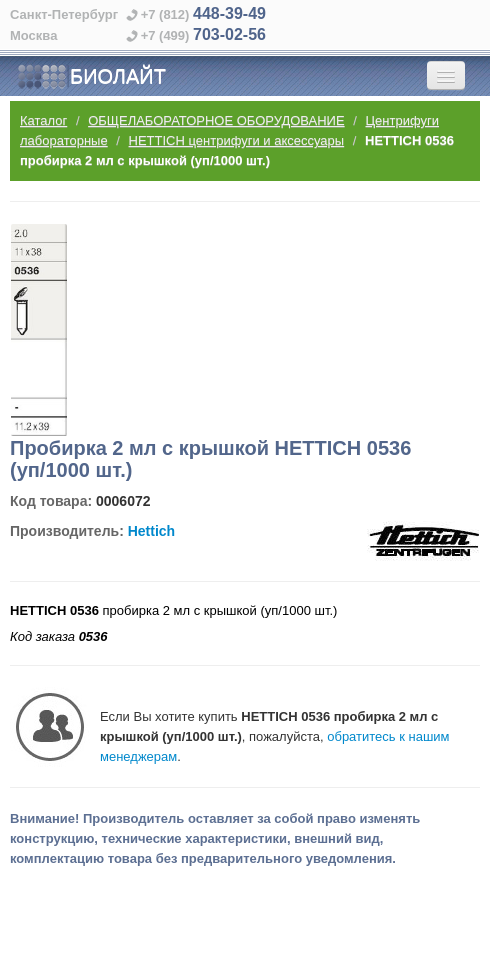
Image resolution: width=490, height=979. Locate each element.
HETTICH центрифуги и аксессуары (237, 140)
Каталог (43, 120)
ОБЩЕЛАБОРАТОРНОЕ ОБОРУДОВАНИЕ (216, 120)
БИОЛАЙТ (91, 77)
